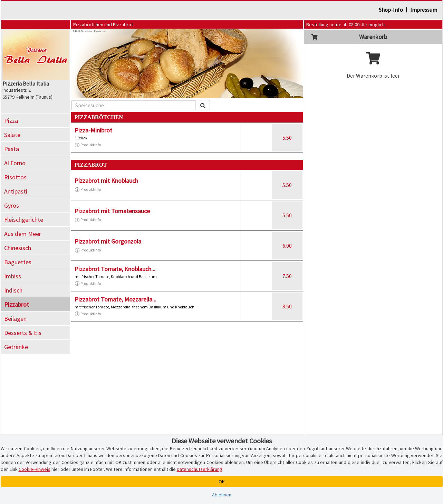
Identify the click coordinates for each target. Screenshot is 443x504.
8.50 (287, 306)
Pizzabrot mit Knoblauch (106, 181)
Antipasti (16, 191)
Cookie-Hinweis (35, 469)
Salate (12, 135)
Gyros (12, 205)
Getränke (16, 347)
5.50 (287, 138)
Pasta (12, 149)
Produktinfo (88, 145)
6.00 (287, 246)
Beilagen (15, 319)
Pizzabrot (17, 304)
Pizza (11, 121)
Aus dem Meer (23, 234)
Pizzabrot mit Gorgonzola (108, 241)
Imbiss (13, 276)
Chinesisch (18, 248)
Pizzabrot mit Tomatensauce (112, 211)
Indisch (13, 290)
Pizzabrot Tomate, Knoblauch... (115, 269)
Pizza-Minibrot (93, 130)
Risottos (15, 177)
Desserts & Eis (23, 333)
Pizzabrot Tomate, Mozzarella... (115, 299)
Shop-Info (391, 10)
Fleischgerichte (24, 220)
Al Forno (15, 163)
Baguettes (18, 262)
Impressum (424, 10)
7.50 (287, 276)
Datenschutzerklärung (200, 469)
